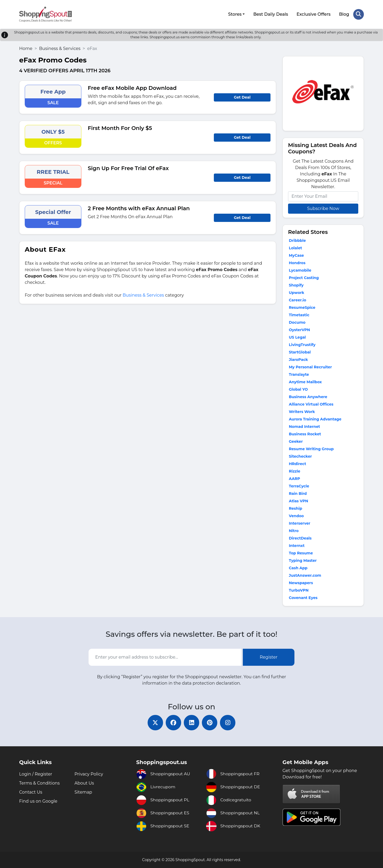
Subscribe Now (323, 208)
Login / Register (36, 774)
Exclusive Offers (314, 14)
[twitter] (154, 722)
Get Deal (242, 97)
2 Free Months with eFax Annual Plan (139, 208)
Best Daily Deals (271, 14)
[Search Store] (359, 14)
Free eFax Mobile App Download (132, 87)
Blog (344, 14)
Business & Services (60, 48)
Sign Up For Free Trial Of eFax (128, 168)
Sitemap (83, 792)
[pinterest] (210, 722)
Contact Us (31, 792)
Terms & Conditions (40, 783)
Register (269, 657)
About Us (84, 783)
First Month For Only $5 (120, 128)
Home (26, 48)
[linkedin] (191, 722)
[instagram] (229, 722)
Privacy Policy (89, 774)
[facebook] (173, 722)
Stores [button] (235, 14)
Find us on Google (38, 801)
